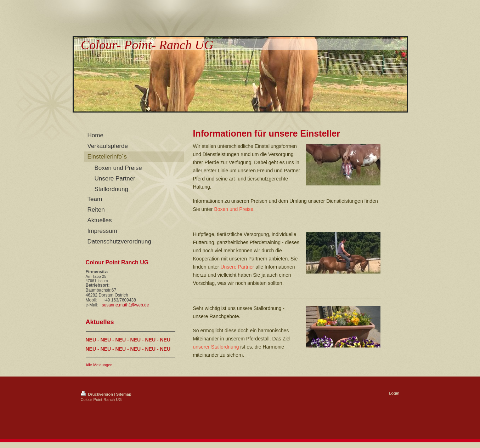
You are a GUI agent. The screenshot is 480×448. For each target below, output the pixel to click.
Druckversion (97, 394)
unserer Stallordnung (216, 347)
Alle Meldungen (99, 365)
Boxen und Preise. (234, 209)
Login (394, 393)
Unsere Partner (237, 267)
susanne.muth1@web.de (126, 305)
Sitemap (124, 394)
